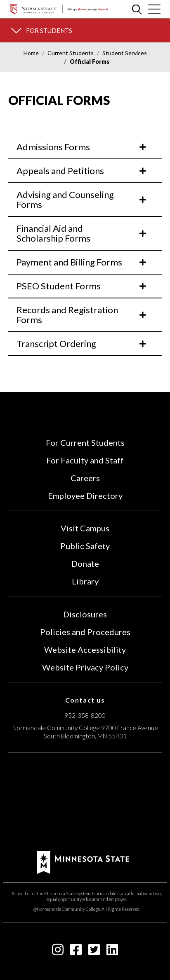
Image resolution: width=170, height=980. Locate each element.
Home (31, 53)
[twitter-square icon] (94, 952)
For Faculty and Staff (85, 460)
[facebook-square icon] (76, 952)
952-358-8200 (85, 715)
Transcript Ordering (82, 343)
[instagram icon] (58, 952)
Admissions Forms (82, 147)
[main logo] (59, 9)
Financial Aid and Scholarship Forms (82, 233)
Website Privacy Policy (85, 667)
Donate (85, 563)
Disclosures (85, 614)
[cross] (154, 9)
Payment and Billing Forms (82, 262)
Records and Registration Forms (82, 315)
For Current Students (85, 442)
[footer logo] (83, 862)
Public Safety (85, 546)
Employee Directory (85, 496)
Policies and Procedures (85, 632)
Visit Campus (85, 528)
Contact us (85, 700)
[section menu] (85, 30)
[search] (137, 9)
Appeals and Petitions (82, 171)
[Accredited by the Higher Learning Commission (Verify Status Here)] (85, 803)
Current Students (71, 53)
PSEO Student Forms (82, 286)
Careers (85, 478)
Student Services (125, 53)
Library (85, 581)
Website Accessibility (85, 649)
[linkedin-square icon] (112, 952)
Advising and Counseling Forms (82, 199)
